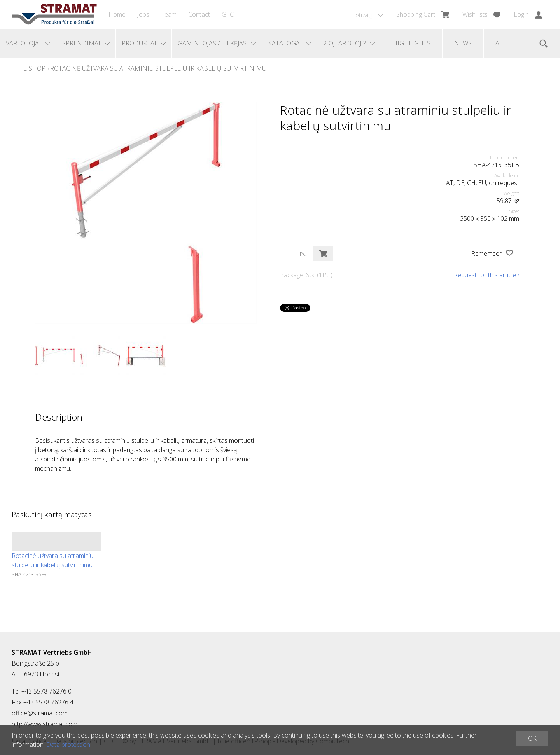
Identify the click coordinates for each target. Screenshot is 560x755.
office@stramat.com (40, 713)
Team (169, 14)
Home (117, 14)
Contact (199, 14)
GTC (228, 14)
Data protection (68, 745)
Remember (492, 253)
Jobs (143, 14)
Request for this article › (486, 275)
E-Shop (34, 68)
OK (532, 738)
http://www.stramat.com (45, 724)
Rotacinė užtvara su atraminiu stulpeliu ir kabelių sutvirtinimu (158, 68)
